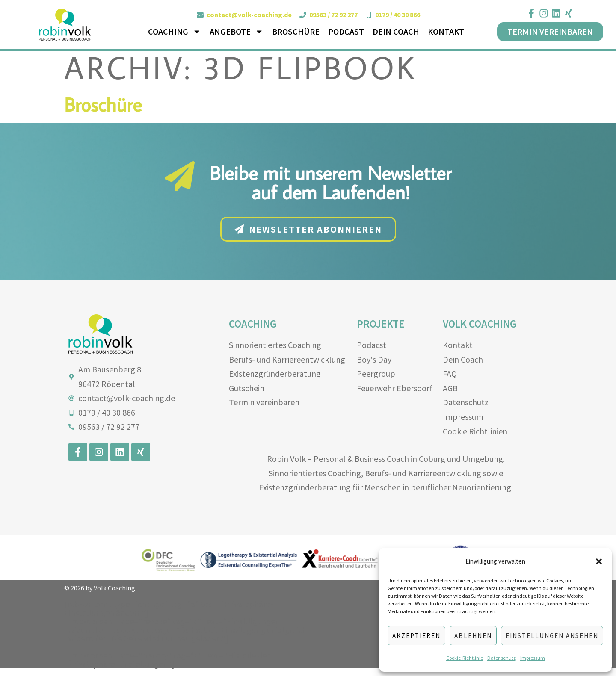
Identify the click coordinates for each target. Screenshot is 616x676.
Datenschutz (502, 658)
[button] (599, 561)
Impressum (533, 658)
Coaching (175, 32)
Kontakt (446, 31)
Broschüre (296, 31)
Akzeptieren (416, 636)
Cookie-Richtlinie (465, 658)
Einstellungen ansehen (552, 636)
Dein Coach (396, 31)
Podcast (346, 31)
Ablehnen (473, 636)
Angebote (237, 32)
